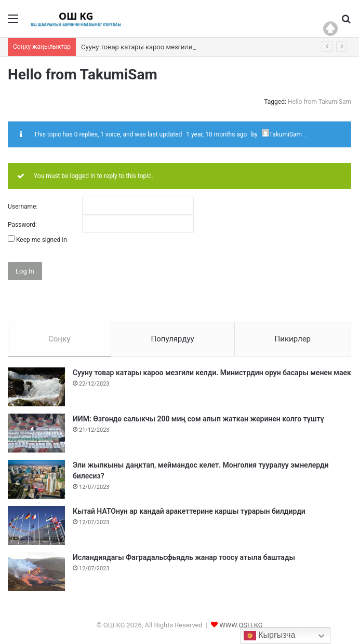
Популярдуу (172, 339)
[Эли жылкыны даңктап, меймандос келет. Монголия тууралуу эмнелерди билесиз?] (36, 479)
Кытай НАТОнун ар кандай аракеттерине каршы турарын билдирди (189, 511)
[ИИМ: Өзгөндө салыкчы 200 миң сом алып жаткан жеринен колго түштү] (36, 433)
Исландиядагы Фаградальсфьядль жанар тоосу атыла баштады (184, 557)
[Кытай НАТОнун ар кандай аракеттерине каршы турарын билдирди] (36, 525)
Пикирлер (293, 339)
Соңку (59, 339)
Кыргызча (270, 636)
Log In (25, 271)
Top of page (330, 29)
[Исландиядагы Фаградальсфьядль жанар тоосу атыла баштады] (36, 572)
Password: (22, 225)
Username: (23, 207)
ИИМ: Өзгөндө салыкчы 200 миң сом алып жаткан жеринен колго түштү (198, 419)
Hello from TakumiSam (320, 102)
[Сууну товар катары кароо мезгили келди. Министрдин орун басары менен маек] (36, 387)
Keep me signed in (42, 240)
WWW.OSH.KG (241, 625)
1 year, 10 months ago (216, 134)
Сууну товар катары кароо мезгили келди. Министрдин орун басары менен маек (212, 373)
